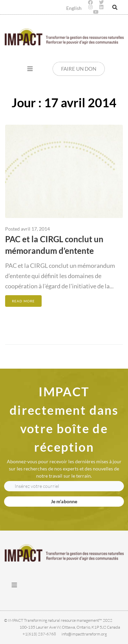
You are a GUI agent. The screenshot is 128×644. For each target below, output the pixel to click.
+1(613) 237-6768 (39, 634)
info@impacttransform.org (84, 634)
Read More (23, 301)
